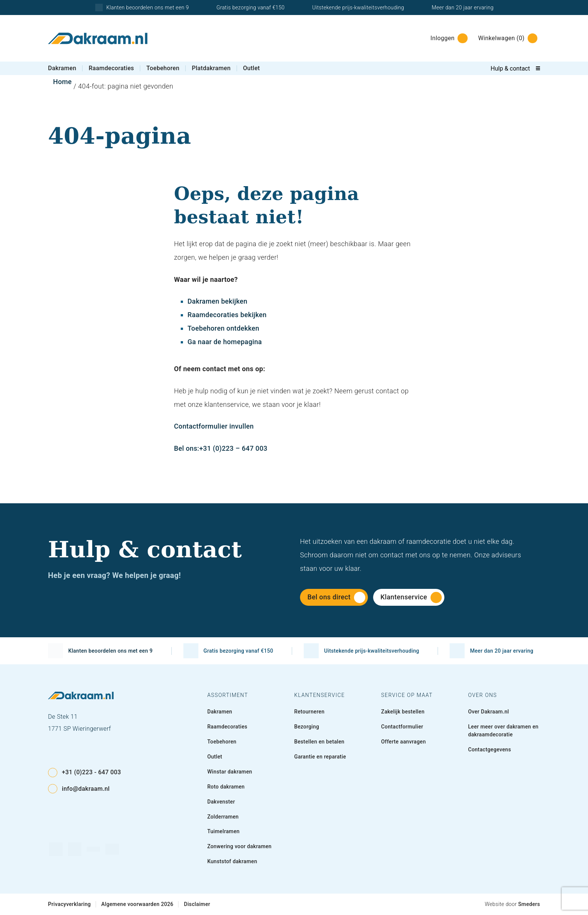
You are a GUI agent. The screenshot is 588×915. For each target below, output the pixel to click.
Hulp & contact (510, 68)
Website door (512, 904)
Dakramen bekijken (217, 301)
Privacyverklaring (69, 904)
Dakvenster (221, 802)
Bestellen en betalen (319, 742)
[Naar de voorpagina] (98, 38)
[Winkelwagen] (506, 38)
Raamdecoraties (111, 68)
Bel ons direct (336, 597)
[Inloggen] (447, 38)
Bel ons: (187, 448)
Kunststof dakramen (232, 861)
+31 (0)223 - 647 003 (85, 773)
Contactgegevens (490, 749)
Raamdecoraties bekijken (227, 315)
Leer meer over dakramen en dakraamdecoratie (503, 731)
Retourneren (309, 712)
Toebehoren (163, 68)
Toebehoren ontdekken (223, 328)
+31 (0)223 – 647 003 (233, 448)
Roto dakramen (226, 787)
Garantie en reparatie (320, 757)
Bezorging (307, 727)
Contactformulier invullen (214, 426)
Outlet (251, 68)
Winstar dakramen (230, 772)
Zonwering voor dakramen (240, 846)
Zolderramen (223, 817)
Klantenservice (411, 597)
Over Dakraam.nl (488, 712)
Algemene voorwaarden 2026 (137, 904)
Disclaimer (197, 904)
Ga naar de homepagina (225, 342)
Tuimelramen (223, 831)
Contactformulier (402, 727)
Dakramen (62, 68)
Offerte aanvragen (403, 742)
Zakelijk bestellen (403, 712)
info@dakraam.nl (79, 789)
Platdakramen (211, 68)
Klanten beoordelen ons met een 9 (142, 8)
